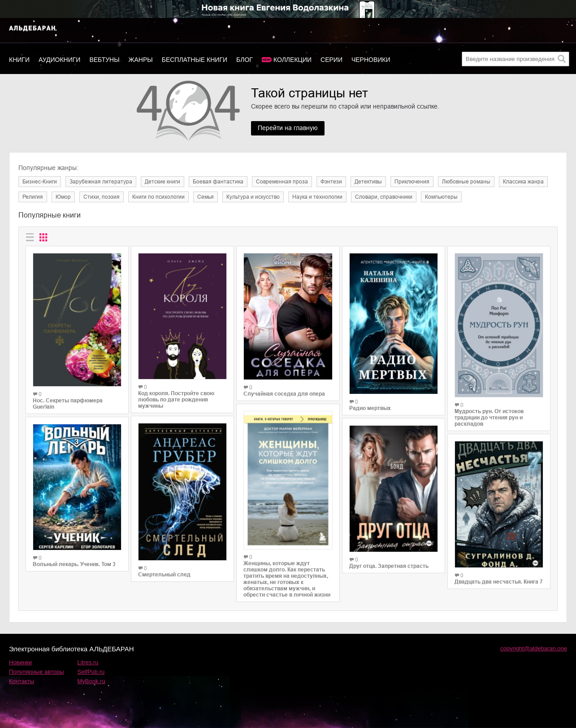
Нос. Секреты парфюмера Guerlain (68, 404)
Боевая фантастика (218, 182)
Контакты (22, 681)
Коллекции (292, 60)
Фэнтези (331, 182)
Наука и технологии (317, 197)
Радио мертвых (370, 408)
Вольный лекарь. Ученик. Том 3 (74, 564)
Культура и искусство (253, 197)
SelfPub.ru (91, 672)
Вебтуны (104, 60)
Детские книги (162, 182)
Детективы (368, 182)
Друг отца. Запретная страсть (389, 566)
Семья (206, 197)
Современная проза (282, 182)
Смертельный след (164, 575)
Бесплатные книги (195, 60)
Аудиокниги (59, 60)
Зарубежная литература (101, 182)
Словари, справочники (384, 197)
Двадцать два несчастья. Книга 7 (499, 582)
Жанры (141, 60)
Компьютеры (441, 197)
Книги (19, 60)
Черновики (371, 60)
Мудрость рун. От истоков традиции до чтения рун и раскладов (489, 418)
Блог (245, 60)
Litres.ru (88, 662)
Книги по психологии (158, 197)
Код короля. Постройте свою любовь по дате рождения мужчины (176, 400)
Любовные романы (466, 182)
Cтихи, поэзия (102, 197)
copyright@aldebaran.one (534, 648)
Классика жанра (523, 182)
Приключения (412, 182)
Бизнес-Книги (40, 182)
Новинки (20, 662)
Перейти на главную (288, 128)
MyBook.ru (91, 681)
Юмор (63, 197)
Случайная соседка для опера (284, 394)
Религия (33, 197)
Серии (331, 60)
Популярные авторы (37, 672)
